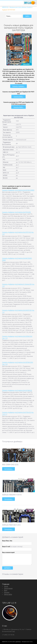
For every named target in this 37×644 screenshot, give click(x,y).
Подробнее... (8, 469)
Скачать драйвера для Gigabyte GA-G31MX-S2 (17, 390)
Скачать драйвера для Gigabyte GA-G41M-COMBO (18, 190)
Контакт (7, 592)
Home (6, 586)
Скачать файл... (19, 107)
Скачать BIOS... (18, 97)
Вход (6, 590)
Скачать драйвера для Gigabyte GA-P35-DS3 (16, 212)
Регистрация (8, 588)
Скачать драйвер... (19, 86)
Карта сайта (8, 594)
